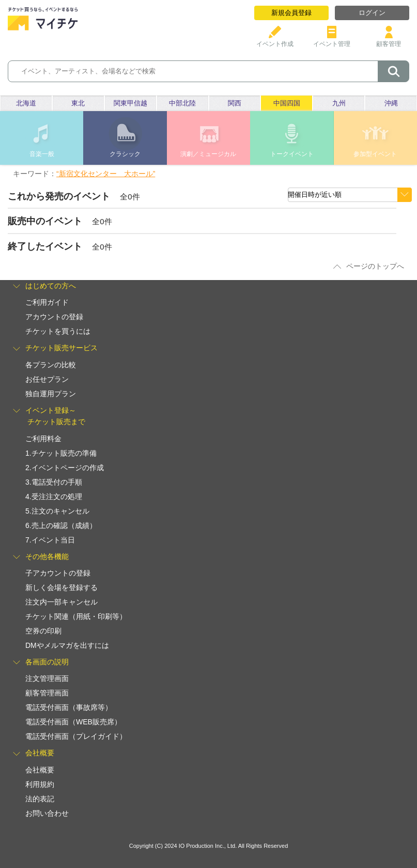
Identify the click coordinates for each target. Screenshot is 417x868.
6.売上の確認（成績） (61, 525)
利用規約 (40, 784)
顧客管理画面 (47, 693)
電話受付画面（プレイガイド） (76, 736)
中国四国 (287, 103)
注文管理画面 (47, 678)
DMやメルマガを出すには (67, 645)
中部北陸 (182, 103)
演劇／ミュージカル (208, 154)
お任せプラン (47, 379)
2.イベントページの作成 (65, 468)
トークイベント (292, 154)
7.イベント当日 (50, 540)
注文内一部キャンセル (61, 602)
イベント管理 (332, 40)
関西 (235, 103)
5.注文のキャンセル (57, 511)
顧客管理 (389, 40)
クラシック (125, 154)
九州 (339, 103)
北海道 (26, 103)
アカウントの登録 (54, 317)
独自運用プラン (51, 394)
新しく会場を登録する (61, 587)
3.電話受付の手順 (54, 482)
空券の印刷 (43, 631)
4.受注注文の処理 (54, 497)
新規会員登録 (291, 13)
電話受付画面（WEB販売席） (73, 722)
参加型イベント (375, 154)
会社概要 (40, 770)
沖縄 (391, 103)
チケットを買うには (58, 331)
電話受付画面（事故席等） (69, 707)
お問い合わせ (47, 813)
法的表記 (40, 799)
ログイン (372, 13)
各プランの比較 (51, 365)
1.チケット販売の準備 (61, 453)
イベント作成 (275, 40)
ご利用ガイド (47, 302)
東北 (78, 103)
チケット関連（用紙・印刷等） (76, 616)
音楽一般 (42, 154)
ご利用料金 (43, 439)
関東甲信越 (130, 103)
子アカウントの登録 (58, 573)
